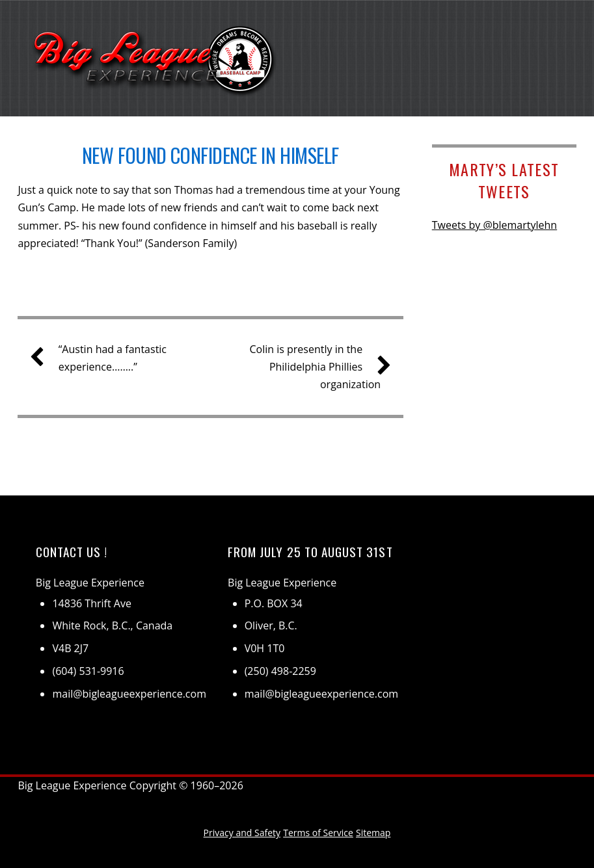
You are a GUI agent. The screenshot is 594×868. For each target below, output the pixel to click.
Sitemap (373, 833)
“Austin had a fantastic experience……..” (103, 357)
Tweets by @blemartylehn (494, 225)
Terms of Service (318, 833)
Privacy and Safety (242, 833)
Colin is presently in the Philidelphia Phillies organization (315, 366)
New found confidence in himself (210, 155)
